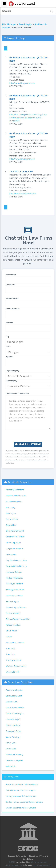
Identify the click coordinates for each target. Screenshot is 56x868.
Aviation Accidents (14, 502)
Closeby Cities (12, 777)
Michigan (12, 24)
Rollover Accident (13, 625)
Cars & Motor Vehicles (15, 708)
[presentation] (28, 436)
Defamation (11, 554)
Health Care (11, 749)
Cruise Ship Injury (13, 543)
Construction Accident (15, 537)
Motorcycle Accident (14, 584)
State (8, 347)
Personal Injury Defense (16, 607)
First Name (11, 275)
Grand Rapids (25, 24)
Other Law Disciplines (21, 682)
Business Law (12, 702)
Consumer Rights (13, 719)
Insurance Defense (14, 572)
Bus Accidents (12, 519)
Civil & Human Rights (15, 713)
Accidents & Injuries (19, 482)
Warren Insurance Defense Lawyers (21, 808)
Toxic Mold (10, 648)
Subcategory (11, 381)
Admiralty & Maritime (15, 490)
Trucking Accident (13, 660)
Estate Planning (12, 737)
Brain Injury (11, 513)
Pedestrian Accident (14, 596)
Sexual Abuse (12, 631)
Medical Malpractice (14, 578)
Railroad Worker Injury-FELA (18, 619)
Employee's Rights (13, 731)
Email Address (12, 299)
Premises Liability (13, 613)
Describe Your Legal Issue (17, 393)
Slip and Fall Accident (15, 643)
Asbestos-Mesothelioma (16, 496)
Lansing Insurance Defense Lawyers (21, 796)
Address (9, 323)
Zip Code (10, 357)
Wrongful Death (13, 672)
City (8, 336)
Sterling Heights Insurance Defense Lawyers (24, 802)
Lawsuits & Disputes (14, 760)
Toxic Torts (11, 654)
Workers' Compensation (16, 666)
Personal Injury (12, 601)
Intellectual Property (14, 755)
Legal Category (12, 371)
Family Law (11, 743)
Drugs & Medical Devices (16, 566)
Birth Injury (11, 507)
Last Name (11, 285)
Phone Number (13, 309)
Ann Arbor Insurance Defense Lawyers (22, 784)
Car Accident (11, 525)
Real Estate (11, 766)
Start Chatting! (28, 444)
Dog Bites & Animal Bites (16, 560)
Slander (9, 637)
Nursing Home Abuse (15, 590)
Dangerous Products (15, 549)
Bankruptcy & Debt (14, 696)
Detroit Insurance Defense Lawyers (21, 790)
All (3, 24)
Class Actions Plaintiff (15, 531)
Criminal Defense (13, 725)
